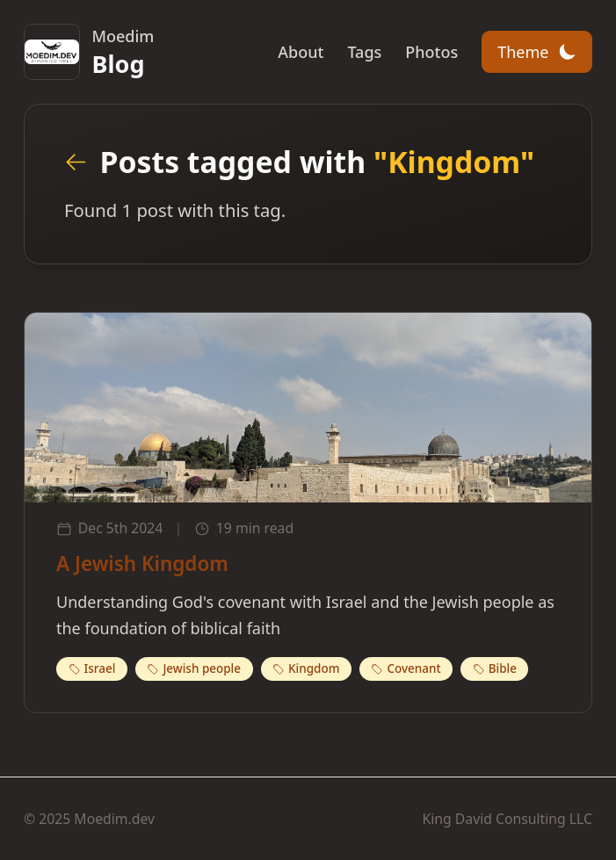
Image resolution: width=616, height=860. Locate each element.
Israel (92, 668)
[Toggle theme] (537, 52)
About (301, 52)
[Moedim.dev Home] (89, 52)
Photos (431, 52)
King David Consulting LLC (507, 819)
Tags (364, 52)
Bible (495, 668)
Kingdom (306, 668)
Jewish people (194, 668)
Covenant (406, 668)
